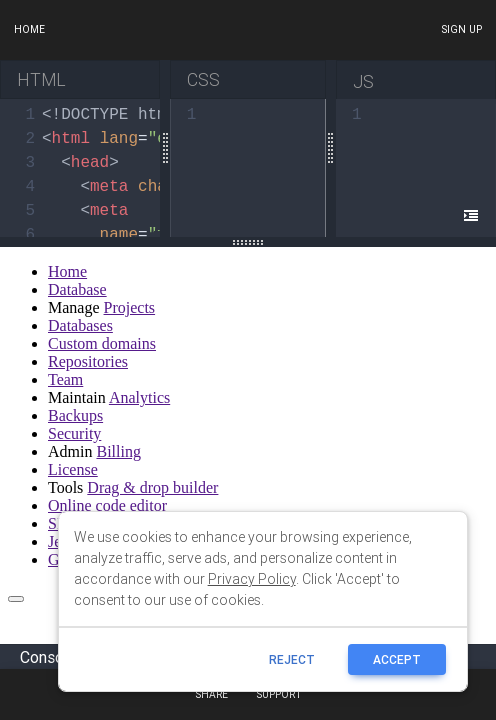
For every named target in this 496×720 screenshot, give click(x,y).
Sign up (461, 29)
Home (29, 29)
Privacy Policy (252, 579)
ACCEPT (397, 659)
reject (292, 659)
